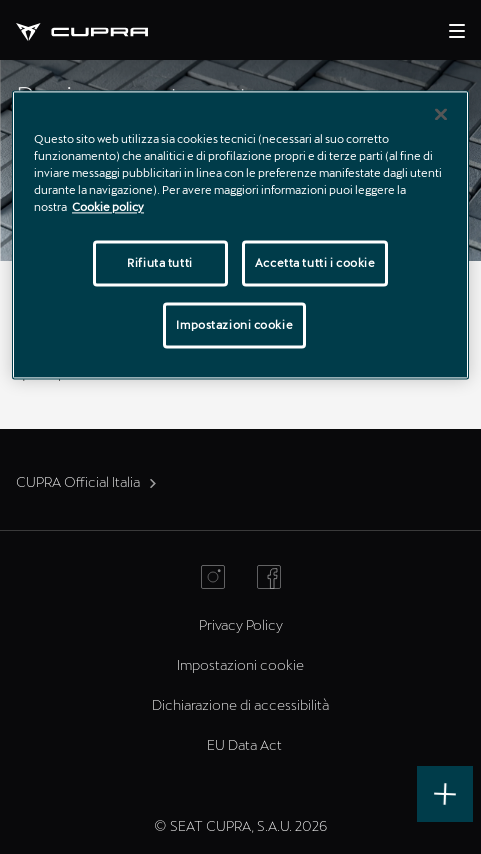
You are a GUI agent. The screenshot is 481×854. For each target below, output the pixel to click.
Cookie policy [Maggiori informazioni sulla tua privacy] (108, 207)
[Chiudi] (441, 115)
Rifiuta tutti (159, 263)
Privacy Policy (241, 624)
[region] (240, 235)
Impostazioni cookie (240, 664)
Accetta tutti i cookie (315, 263)
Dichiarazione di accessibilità (240, 704)
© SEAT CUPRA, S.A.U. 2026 (240, 825)
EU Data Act (244, 744)
